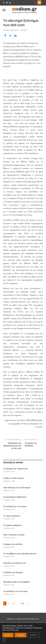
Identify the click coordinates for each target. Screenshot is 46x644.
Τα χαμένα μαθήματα (12, 525)
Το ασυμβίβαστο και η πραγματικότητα (20, 554)
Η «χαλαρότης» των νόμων (15, 506)
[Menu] (4, 10)
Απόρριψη (20, 635)
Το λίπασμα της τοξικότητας (16, 469)
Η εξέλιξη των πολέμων (13, 572)
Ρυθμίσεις (33, 635)
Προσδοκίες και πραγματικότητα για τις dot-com (12, 446)
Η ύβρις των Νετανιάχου (14, 478)
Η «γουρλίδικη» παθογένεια (15, 497)
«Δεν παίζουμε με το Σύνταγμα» (17, 488)
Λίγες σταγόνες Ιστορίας (14, 535)
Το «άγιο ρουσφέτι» (12, 516)
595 (22, 603)
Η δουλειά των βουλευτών (14, 563)
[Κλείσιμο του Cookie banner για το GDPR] (4, 640)
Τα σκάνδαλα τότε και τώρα (15, 591)
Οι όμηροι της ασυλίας (13, 544)
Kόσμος (24, 30)
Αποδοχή (8, 635)
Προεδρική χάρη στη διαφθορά (16, 582)
